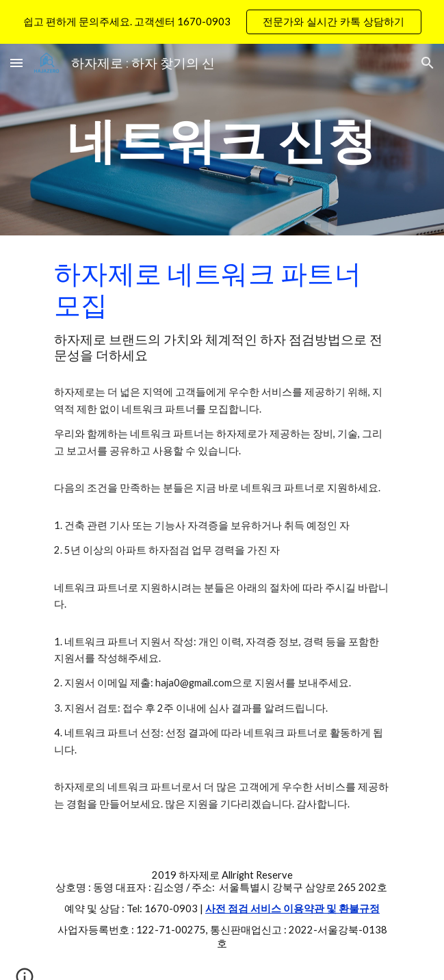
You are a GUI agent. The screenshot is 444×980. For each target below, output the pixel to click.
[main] (222, 140)
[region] (222, 22)
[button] (16, 63)
